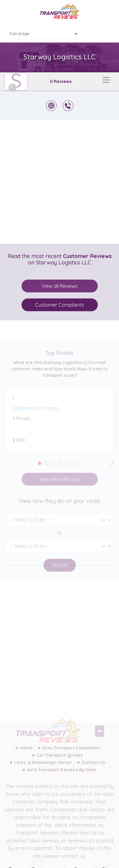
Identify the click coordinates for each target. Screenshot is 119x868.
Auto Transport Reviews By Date (62, 774)
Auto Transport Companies (71, 752)
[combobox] (43, 34)
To (60, 537)
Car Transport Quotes (60, 759)
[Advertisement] (60, 182)
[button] (40, 467)
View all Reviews (60, 286)
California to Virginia (35, 412)
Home (26, 752)
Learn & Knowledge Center (43, 766)
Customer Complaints (60, 305)
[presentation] (112, 465)
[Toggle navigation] (106, 80)
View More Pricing (60, 483)
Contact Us (93, 766)
